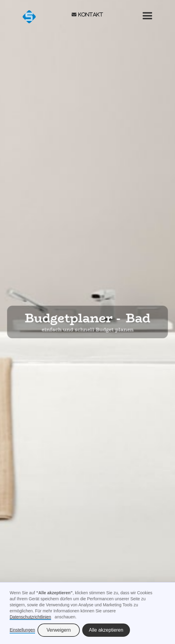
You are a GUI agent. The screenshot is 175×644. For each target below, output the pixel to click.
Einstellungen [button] (22, 630)
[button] (147, 16)
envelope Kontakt (87, 14)
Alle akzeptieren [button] (106, 630)
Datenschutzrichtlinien (30, 617)
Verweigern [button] (59, 630)
